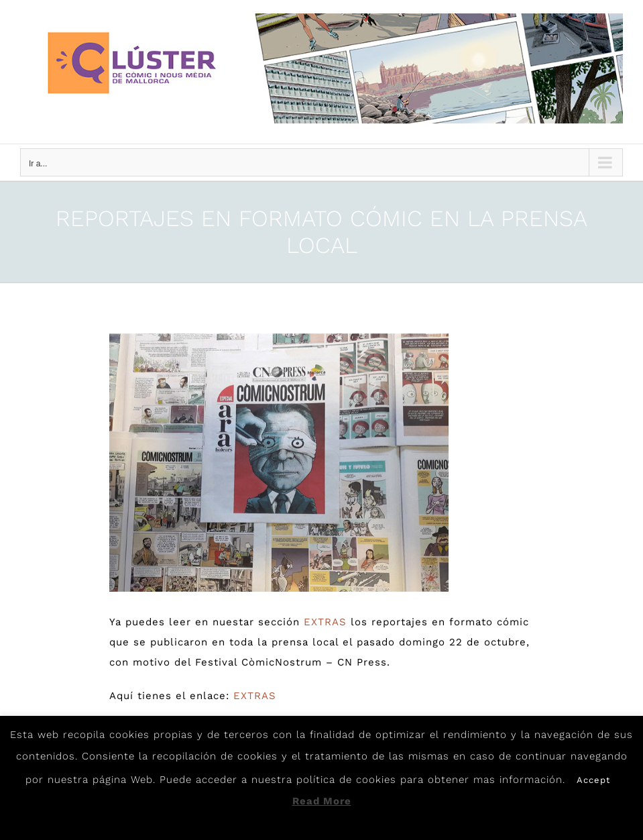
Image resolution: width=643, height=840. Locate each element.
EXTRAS (325, 622)
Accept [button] (593, 780)
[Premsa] (279, 463)
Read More (322, 801)
